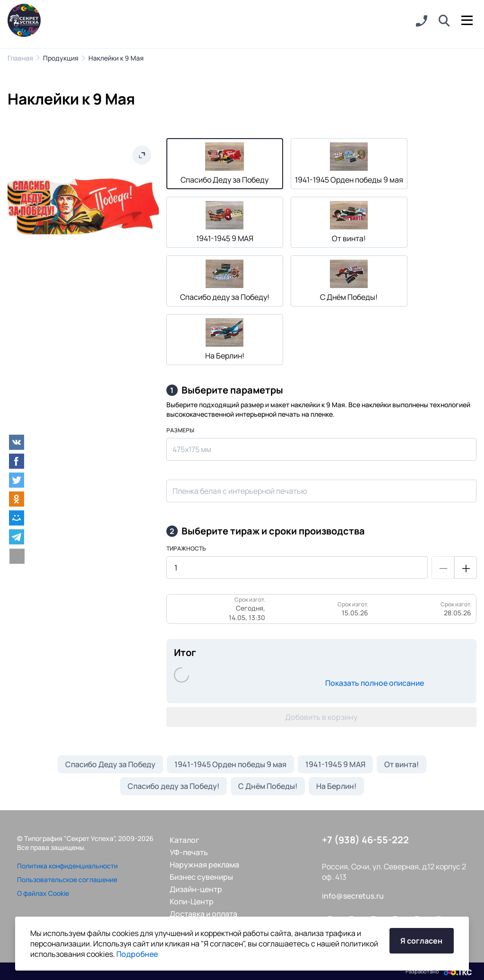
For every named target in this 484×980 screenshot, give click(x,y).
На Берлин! (336, 786)
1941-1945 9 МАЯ (335, 764)
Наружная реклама (204, 865)
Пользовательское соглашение (67, 879)
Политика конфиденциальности (67, 866)
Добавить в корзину (321, 717)
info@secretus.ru (353, 896)
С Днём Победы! (268, 786)
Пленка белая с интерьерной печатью (240, 491)
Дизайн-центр (196, 889)
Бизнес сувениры (201, 877)
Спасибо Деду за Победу (110, 764)
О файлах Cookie (43, 893)
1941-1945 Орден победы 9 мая (230, 764)
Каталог (185, 840)
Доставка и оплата (203, 914)
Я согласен (421, 941)
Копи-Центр (192, 901)
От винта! (402, 764)
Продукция (61, 58)
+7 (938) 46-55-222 (365, 840)
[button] (444, 21)
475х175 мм (192, 449)
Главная (20, 58)
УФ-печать (189, 852)
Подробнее (137, 954)
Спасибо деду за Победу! (173, 786)
